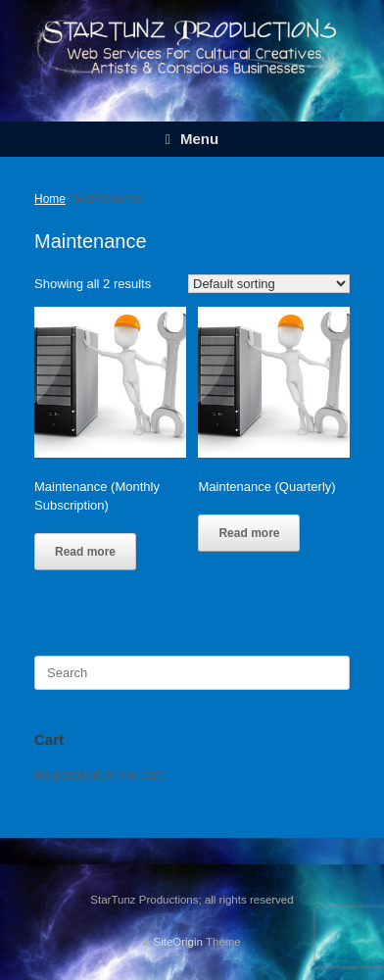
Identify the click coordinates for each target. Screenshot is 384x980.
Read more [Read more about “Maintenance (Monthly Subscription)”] (85, 552)
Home (50, 199)
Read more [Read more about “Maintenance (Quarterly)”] (249, 533)
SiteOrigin (178, 942)
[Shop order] (269, 284)
